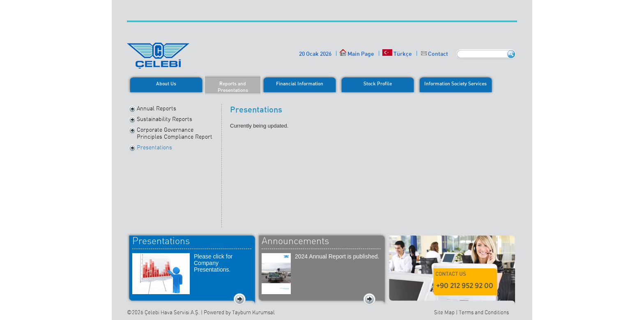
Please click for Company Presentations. (213, 263)
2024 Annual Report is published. (337, 256)
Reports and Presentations (233, 87)
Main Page (357, 54)
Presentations (154, 147)
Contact (438, 54)
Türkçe (397, 54)
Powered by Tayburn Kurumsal (239, 312)
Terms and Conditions (484, 312)
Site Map (444, 312)
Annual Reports (156, 108)
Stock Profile (378, 83)
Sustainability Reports (164, 119)
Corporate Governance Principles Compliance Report (175, 133)
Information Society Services (455, 83)
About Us (166, 83)
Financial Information (300, 83)
